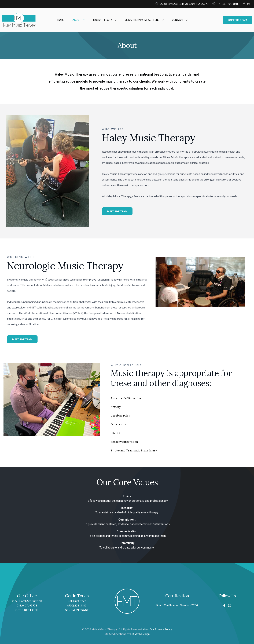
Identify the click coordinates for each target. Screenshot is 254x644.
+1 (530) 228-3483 (228, 4)
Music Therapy (105, 20)
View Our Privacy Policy (157, 629)
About (79, 20)
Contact (180, 20)
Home (61, 20)
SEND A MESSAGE (77, 610)
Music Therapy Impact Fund (144, 20)
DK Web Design (140, 634)
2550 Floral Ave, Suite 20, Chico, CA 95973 (184, 4)
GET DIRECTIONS (27, 610)
